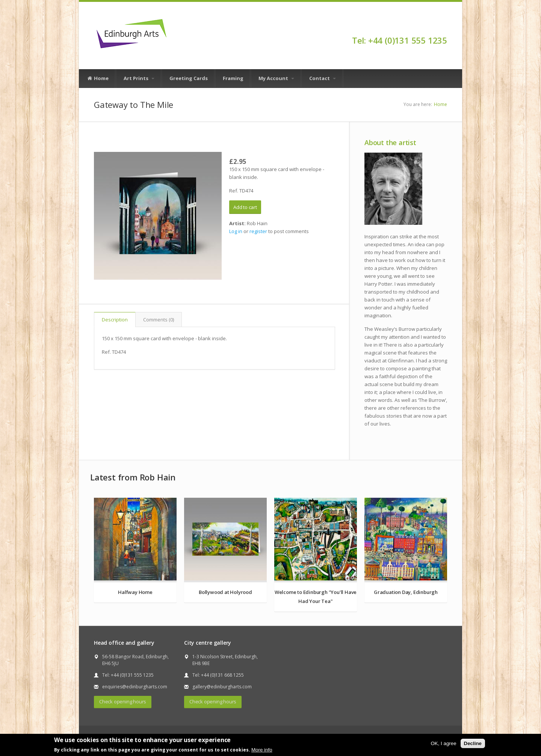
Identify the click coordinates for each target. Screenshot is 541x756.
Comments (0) (159, 320)
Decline (473, 743)
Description (115, 320)
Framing (233, 78)
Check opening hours (123, 701)
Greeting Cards (189, 78)
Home (98, 79)
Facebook (444, 27)
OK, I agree (443, 743)
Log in (236, 231)
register (258, 231)
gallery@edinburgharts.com (222, 687)
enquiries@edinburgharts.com (135, 687)
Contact (323, 78)
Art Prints (139, 78)
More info (262, 750)
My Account (276, 78)
